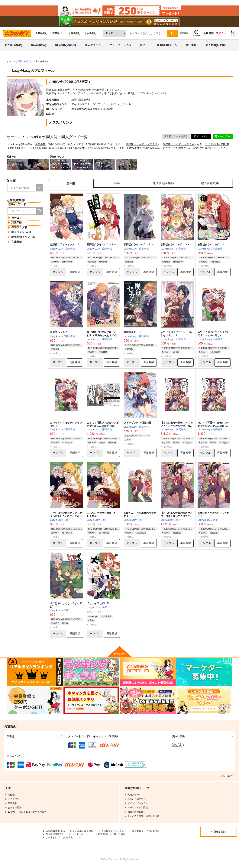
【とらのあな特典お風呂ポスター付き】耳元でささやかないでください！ (177, 518)
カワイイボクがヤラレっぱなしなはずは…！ (177, 335)
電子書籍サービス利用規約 (146, 833)
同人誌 (29, 62)
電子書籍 (191, 46)
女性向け (90, 34)
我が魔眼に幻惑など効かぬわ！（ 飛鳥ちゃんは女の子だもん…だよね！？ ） (103, 337)
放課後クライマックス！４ (179, 145)
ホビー (144, 46)
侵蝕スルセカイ (59, 333)
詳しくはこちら (228, 778)
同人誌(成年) (39, 46)
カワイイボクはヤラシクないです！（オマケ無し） (213, 335)
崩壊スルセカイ (132, 333)
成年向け (57, 34)
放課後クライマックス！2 (175, 246)
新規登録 (208, 34)
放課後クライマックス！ (211, 246)
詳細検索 (184, 34)
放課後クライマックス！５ (142, 145)
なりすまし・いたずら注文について (64, 839)
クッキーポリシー (81, 836)
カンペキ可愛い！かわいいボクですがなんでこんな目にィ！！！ (213, 427)
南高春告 (40, 145)
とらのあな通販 (15, 62)
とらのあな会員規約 (83, 833)
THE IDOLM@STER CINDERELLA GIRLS (52, 149)
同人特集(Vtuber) (66, 46)
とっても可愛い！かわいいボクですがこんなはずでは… (103, 426)
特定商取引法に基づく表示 (112, 836)
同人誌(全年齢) (13, 46)
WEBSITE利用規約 (55, 833)
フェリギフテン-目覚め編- (138, 424)
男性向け (74, 34)
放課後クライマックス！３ (138, 246)
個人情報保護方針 (55, 836)
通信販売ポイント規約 (113, 833)
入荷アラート (175, 137)
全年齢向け (42, 34)
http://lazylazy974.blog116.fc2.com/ (92, 110)
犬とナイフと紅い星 (98, 605)
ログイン (221, 34)
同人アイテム (93, 46)
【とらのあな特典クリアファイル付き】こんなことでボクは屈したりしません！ (66, 518)
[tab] (117, 184)
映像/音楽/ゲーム (167, 46)
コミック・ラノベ (120, 46)
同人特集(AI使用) (216, 46)
